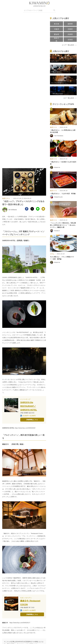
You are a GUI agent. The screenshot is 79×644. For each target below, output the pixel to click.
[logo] (39, 3)
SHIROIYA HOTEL (8, 428)
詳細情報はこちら (32, 420)
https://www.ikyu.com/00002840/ (25, 428)
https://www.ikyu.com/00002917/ (20, 623)
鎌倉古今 (5, 623)
